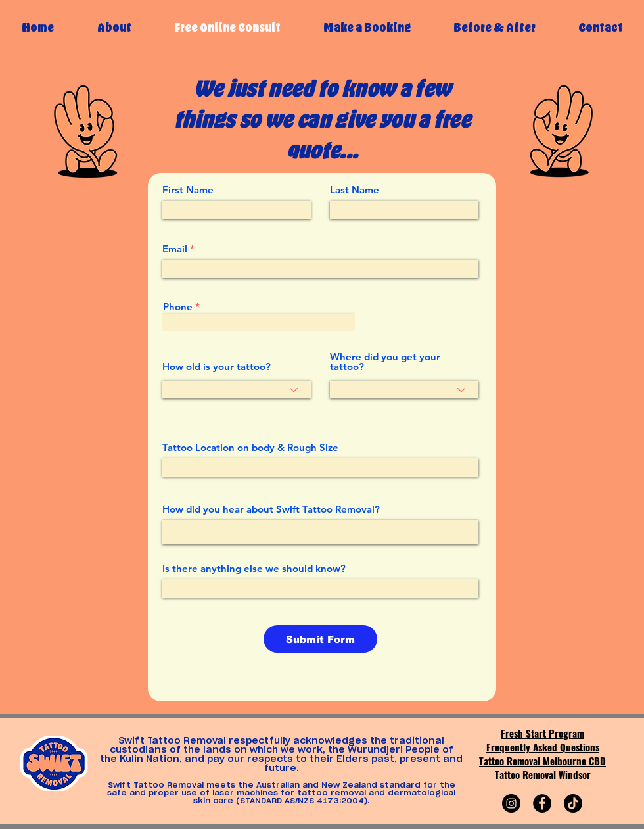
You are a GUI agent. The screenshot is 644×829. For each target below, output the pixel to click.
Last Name (355, 190)
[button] (367, 27)
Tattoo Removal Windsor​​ (543, 774)
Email (175, 249)
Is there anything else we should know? (254, 568)
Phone (178, 307)
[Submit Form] (320, 639)
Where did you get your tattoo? (385, 362)
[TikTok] (573, 803)
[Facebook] (542, 803)
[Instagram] (511, 803)
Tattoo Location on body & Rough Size (250, 447)
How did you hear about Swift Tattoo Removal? (271, 509)
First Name (188, 190)
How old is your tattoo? (217, 367)
